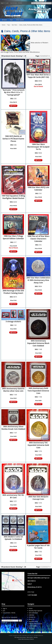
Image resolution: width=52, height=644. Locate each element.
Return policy (30, 637)
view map (31, 592)
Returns (31, 628)
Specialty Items (33, 621)
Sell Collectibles (33, 613)
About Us (32, 619)
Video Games (20, 20)
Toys (11, 20)
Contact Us (32, 617)
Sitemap (36, 637)
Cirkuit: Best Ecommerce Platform (26, 639)
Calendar (32, 615)
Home (31, 608)
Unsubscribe (5, 623)
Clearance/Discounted (35, 624)
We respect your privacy (20, 637)
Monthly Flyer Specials (35, 611)
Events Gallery (33, 626)
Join (8, 3)
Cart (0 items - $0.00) (16, 3)
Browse (5, 20)
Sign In (3, 3)
